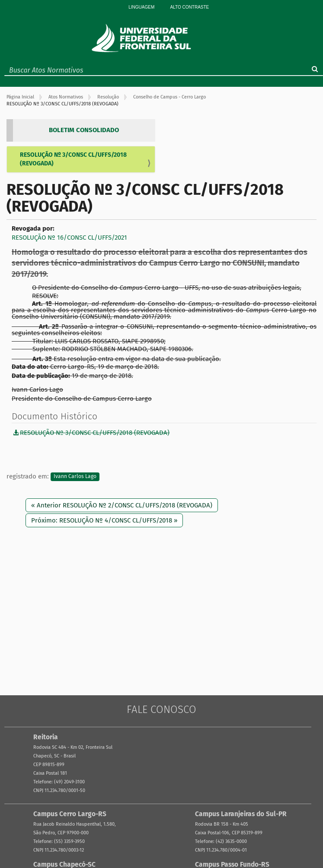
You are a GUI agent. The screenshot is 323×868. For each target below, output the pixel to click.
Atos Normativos (66, 97)
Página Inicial (20, 97)
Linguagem (141, 7)
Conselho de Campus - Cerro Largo (169, 97)
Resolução (108, 97)
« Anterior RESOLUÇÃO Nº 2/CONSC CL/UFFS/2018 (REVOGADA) (122, 505)
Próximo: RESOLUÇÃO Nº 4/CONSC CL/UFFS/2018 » (104, 520)
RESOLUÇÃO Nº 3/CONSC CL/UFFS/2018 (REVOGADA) (73, 159)
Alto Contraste (190, 7)
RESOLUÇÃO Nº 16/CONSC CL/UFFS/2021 (69, 238)
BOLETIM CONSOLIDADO (84, 130)
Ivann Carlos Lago (75, 477)
